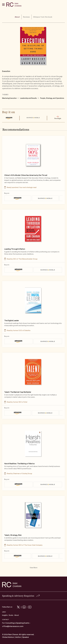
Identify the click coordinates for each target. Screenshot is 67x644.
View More (34, 568)
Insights (5, 615)
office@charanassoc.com (13, 626)
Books (11, 615)
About (17, 615)
